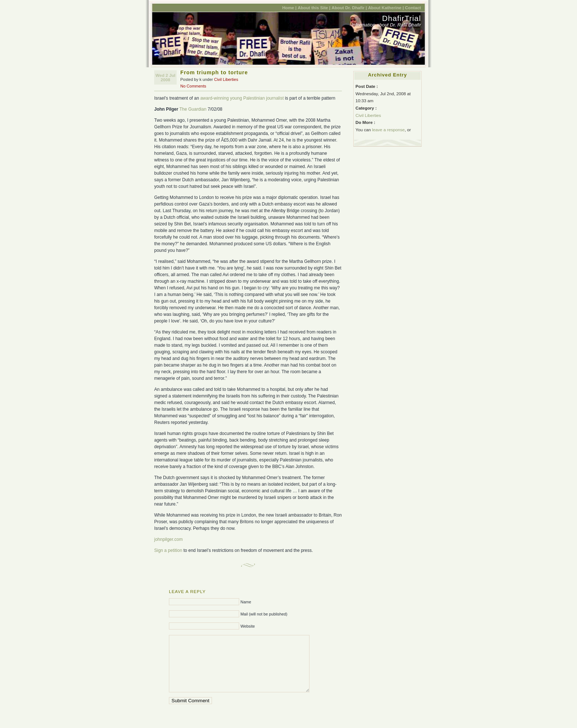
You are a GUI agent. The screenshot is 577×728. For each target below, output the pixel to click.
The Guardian (193, 109)
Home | (289, 8)
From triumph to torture (214, 72)
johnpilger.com (168, 539)
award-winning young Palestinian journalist (242, 98)
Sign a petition (168, 550)
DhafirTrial (401, 18)
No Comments (193, 86)
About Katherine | (386, 8)
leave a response (388, 130)
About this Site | (314, 8)
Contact (413, 8)
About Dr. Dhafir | (349, 8)
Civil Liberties (226, 79)
